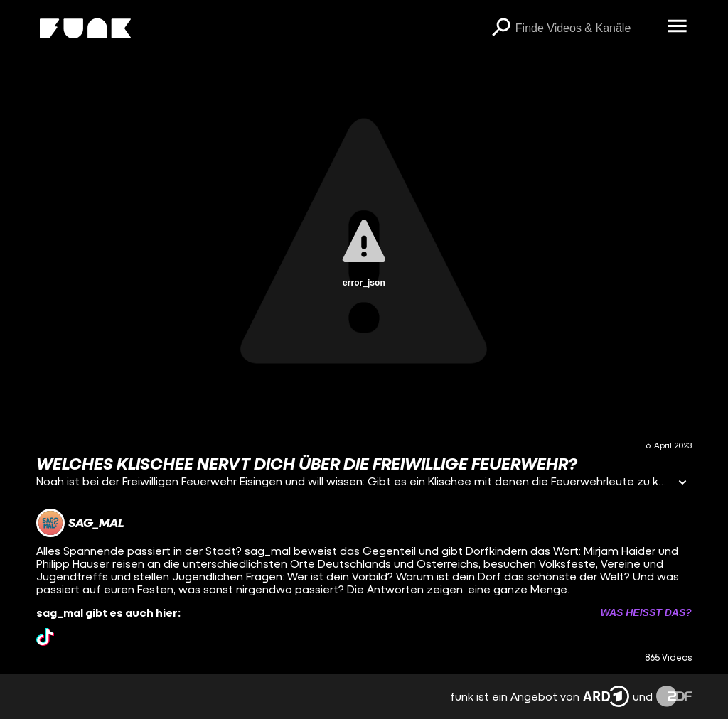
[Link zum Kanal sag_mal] (80, 523)
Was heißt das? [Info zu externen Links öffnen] (646, 612)
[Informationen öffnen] (682, 483)
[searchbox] (587, 28)
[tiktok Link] (45, 637)
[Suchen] (501, 28)
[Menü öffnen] (678, 27)
